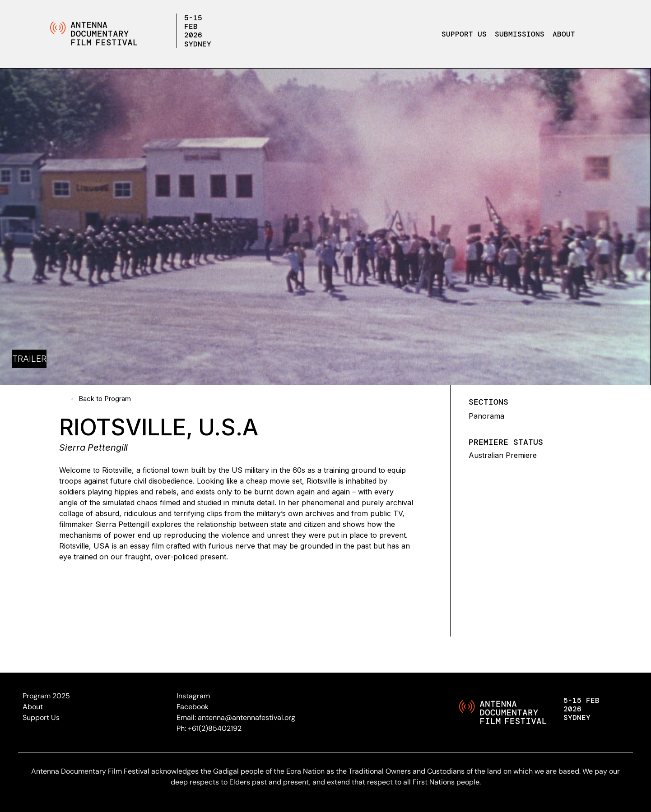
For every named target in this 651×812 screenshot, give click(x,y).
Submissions (520, 34)
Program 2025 (46, 696)
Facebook (193, 707)
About (564, 34)
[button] (566, 34)
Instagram (193, 696)
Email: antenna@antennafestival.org (236, 717)
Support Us (464, 34)
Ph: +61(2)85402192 (209, 728)
